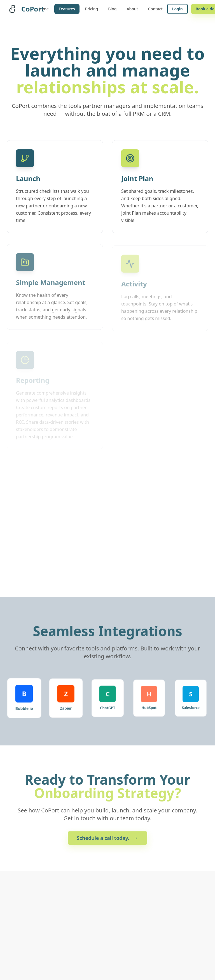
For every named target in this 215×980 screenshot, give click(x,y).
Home (43, 9)
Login (177, 9)
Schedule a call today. (107, 839)
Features (67, 9)
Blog (112, 9)
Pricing (92, 9)
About (132, 9)
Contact (155, 9)
